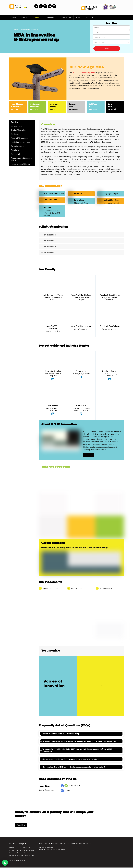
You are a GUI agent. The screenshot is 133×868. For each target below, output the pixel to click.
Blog (78, 17)
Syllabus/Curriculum (19, 130)
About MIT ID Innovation (20, 138)
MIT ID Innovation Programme (84, 72)
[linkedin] (54, 6)
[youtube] (50, 6)
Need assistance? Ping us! (21, 164)
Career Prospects (18, 146)
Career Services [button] (51, 17)
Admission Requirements (20, 142)
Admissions (67, 17)
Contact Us (89, 17)
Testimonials (16, 154)
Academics (37, 17)
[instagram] (45, 6)
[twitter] (36, 6)
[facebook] (41, 6)
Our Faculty (15, 134)
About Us (24, 17)
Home (14, 17)
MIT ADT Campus (45, 846)
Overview (14, 122)
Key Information (17, 126)
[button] (5, 863)
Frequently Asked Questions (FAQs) (21, 159)
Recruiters (15, 150)
